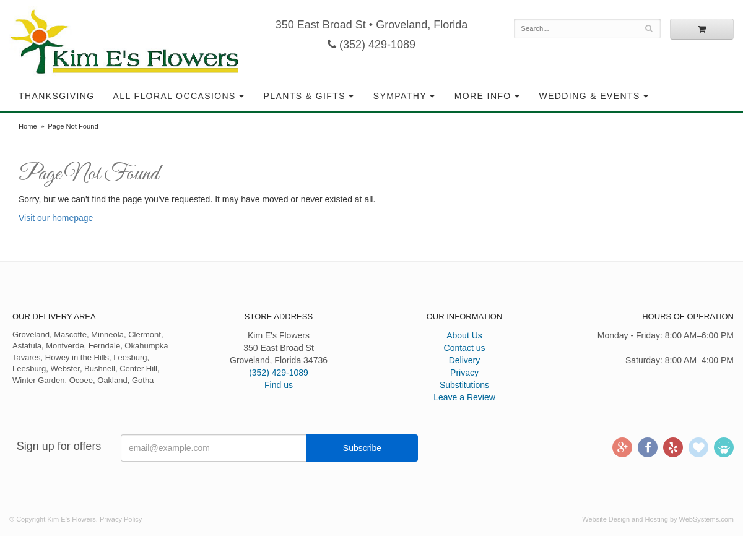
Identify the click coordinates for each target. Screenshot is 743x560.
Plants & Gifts (305, 96)
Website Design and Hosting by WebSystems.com (658, 519)
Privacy (464, 373)
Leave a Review (464, 397)
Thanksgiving (57, 96)
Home (28, 126)
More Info (483, 96)
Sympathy (400, 96)
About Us (464, 335)
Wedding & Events (589, 96)
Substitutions (464, 385)
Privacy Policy (121, 519)
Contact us (465, 348)
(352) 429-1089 (371, 45)
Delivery (465, 360)
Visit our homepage (56, 218)
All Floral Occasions (175, 96)
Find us (279, 385)
